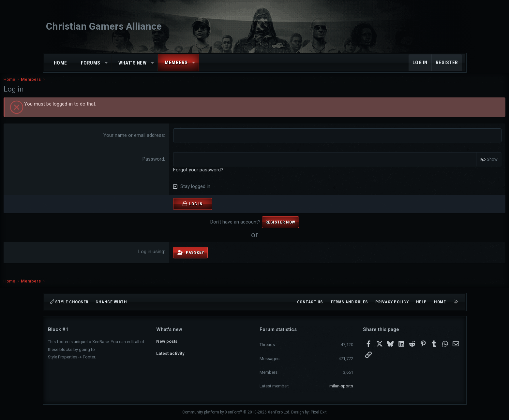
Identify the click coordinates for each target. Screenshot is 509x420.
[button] (106, 63)
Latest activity (170, 353)
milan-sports (341, 386)
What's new (132, 63)
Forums (91, 63)
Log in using (166, 258)
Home (60, 63)
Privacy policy (392, 302)
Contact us (310, 302)
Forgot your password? (213, 176)
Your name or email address (149, 142)
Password (168, 166)
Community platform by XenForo (236, 412)
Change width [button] (111, 302)
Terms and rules (349, 302)
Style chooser (69, 302)
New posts (167, 341)
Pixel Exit (319, 412)
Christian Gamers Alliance (104, 26)
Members (176, 63)
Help (421, 302)
